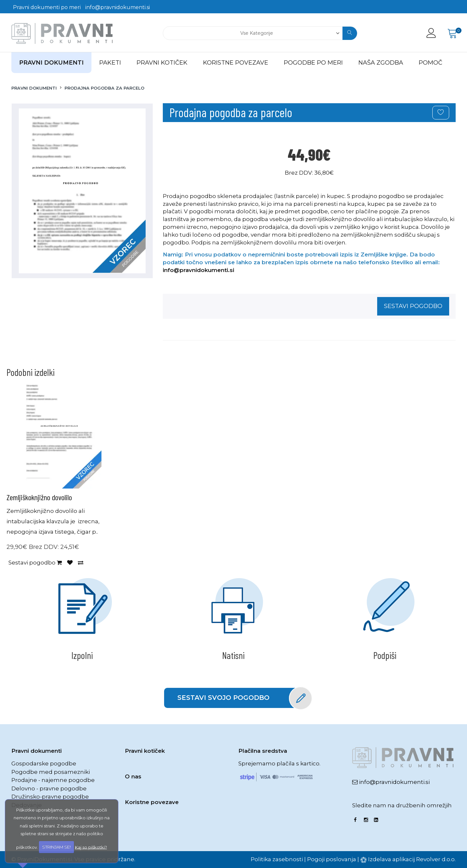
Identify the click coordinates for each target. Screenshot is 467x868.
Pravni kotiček (145, 751)
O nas (133, 776)
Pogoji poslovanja (332, 859)
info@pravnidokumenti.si (118, 7)
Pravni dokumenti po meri (47, 7)
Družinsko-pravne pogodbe (50, 797)
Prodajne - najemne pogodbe (53, 780)
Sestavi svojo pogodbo (240, 698)
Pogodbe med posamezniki (51, 772)
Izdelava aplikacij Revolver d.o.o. (412, 859)
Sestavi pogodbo (413, 306)
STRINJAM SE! (56, 847)
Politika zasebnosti (277, 859)
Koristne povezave (152, 802)
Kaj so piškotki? (91, 847)
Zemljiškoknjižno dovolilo (39, 497)
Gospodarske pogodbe (44, 763)
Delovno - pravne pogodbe (49, 788)
